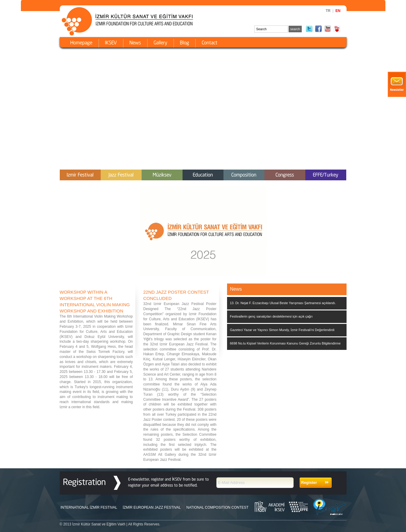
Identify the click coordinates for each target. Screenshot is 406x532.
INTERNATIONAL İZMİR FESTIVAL (89, 507)
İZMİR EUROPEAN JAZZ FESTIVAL (152, 507)
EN (338, 11)
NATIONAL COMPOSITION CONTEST (217, 507)
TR (328, 11)
